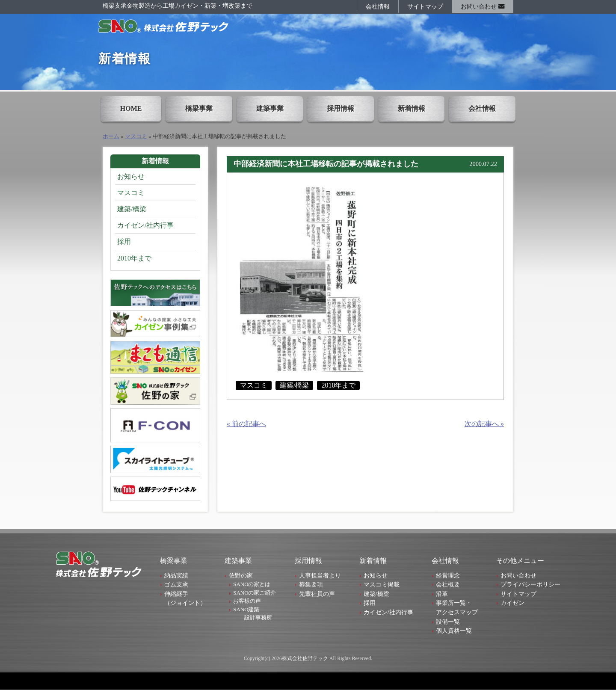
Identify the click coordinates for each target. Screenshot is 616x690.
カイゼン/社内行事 (145, 225)
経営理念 (448, 575)
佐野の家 (241, 575)
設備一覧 (448, 622)
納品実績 (176, 575)
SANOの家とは (252, 584)
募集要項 (311, 584)
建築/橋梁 (294, 385)
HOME (131, 108)
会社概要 (448, 584)
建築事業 (270, 108)
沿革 (442, 594)
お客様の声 (247, 601)
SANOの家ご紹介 (255, 593)
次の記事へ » (484, 424)
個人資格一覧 (454, 631)
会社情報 (378, 6)
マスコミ (136, 136)
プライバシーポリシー (530, 584)
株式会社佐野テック (305, 658)
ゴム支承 (176, 584)
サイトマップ (425, 6)
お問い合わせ (483, 6)
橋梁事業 (199, 108)
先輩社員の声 (317, 594)
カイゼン (512, 603)
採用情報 (341, 108)
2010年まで (338, 385)
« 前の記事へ (246, 424)
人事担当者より (320, 575)
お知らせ (131, 176)
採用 (124, 241)
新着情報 (412, 108)
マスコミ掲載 (382, 584)
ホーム (111, 136)
